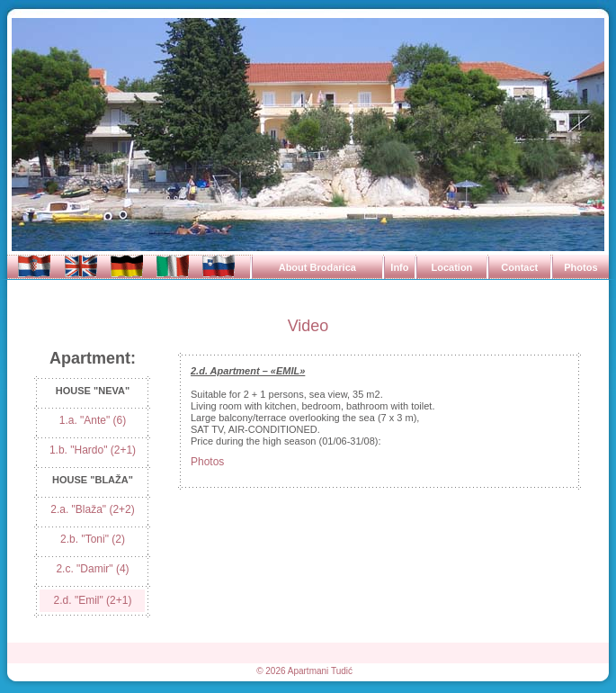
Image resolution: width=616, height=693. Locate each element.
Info (399, 267)
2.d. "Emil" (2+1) (93, 600)
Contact (519, 267)
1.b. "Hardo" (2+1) (93, 450)
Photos (580, 267)
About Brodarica (317, 267)
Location (451, 267)
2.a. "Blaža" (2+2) (93, 509)
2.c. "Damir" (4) (92, 569)
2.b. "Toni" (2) (93, 539)
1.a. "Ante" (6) (93, 420)
